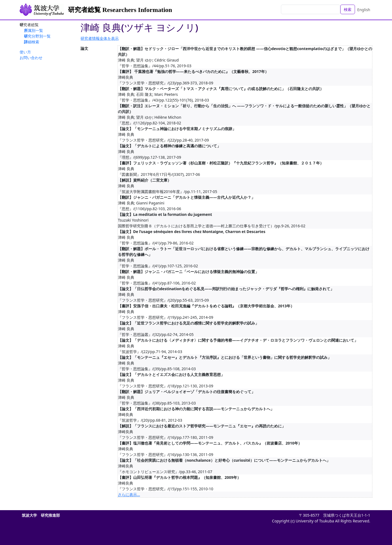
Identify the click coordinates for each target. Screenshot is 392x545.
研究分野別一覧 (37, 36)
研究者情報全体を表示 (100, 38)
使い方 (25, 52)
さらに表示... (129, 495)
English (364, 10)
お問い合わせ (31, 58)
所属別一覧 (33, 30)
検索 (348, 9)
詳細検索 (32, 42)
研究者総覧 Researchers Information (120, 10)
